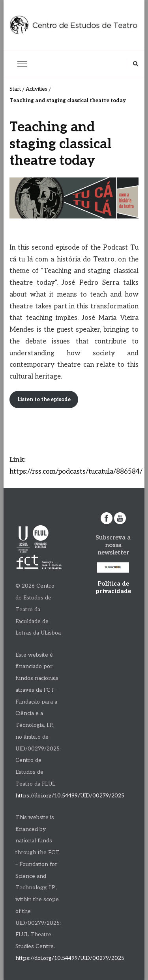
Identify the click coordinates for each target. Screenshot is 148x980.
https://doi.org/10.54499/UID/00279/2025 (70, 796)
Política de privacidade (113, 587)
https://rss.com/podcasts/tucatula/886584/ (76, 472)
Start (15, 89)
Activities (37, 89)
